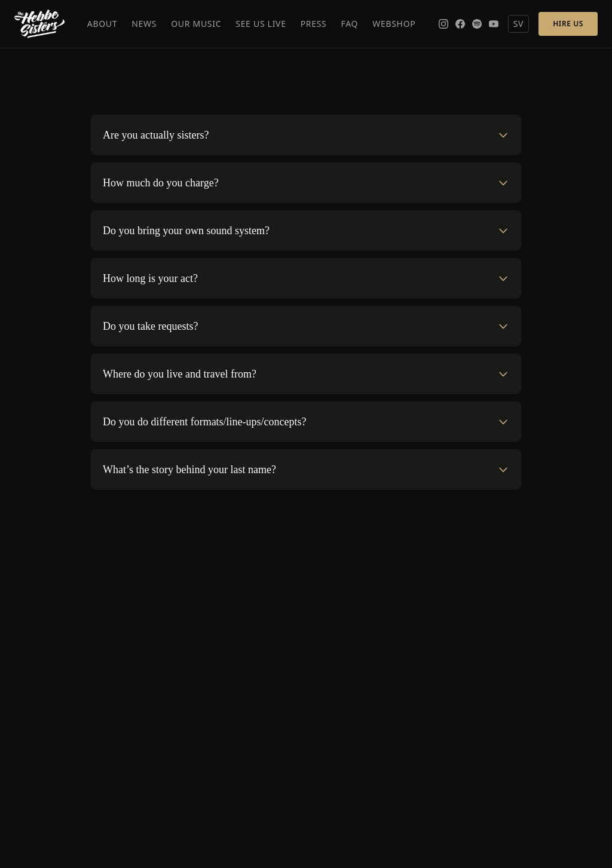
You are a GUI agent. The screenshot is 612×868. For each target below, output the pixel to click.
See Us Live (261, 24)
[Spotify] (477, 24)
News (144, 24)
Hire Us (568, 24)
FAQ (350, 24)
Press (314, 24)
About (102, 24)
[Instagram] (443, 24)
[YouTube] (494, 24)
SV (519, 24)
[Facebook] (460, 24)
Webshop (394, 24)
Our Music (196, 24)
